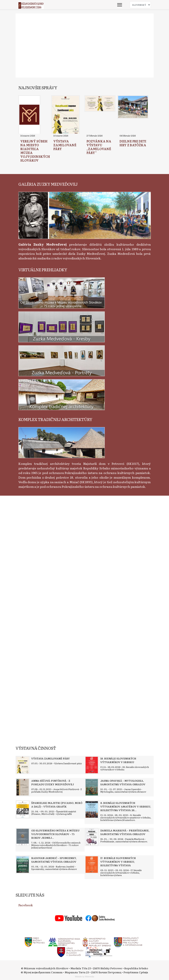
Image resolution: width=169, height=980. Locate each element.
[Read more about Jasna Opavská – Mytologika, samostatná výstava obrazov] (92, 787)
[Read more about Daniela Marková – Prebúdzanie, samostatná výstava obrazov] (92, 837)
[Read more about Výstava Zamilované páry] (66, 115)
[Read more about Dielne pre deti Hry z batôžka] (133, 107)
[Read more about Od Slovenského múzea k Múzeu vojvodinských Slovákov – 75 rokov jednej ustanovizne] (23, 837)
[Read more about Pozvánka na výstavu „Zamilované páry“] (100, 103)
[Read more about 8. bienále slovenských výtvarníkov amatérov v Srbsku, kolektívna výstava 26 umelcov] (92, 809)
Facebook (26, 905)
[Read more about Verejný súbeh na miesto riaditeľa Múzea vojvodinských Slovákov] (29, 115)
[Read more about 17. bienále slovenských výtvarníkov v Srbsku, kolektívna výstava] (92, 865)
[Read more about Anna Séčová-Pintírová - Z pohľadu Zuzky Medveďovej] (23, 787)
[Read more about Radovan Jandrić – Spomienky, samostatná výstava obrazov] (23, 865)
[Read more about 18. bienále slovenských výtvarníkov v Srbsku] (92, 765)
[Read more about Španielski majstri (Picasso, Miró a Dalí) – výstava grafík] (23, 809)
